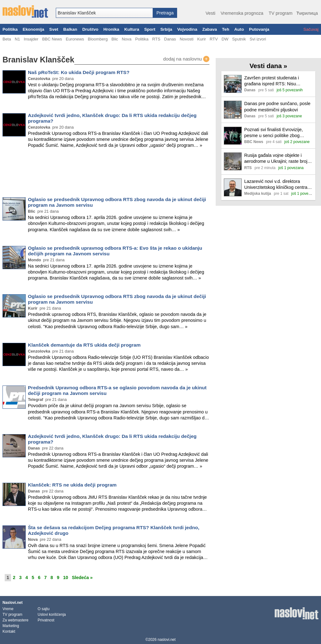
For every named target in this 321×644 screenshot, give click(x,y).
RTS (156, 39)
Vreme (8, 609)
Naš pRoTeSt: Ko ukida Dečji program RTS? (79, 72)
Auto (239, 29)
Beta (7, 39)
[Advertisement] (106, 174)
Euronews (75, 39)
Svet (54, 29)
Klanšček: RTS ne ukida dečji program (72, 485)
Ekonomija (33, 29)
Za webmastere (16, 620)
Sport (150, 29)
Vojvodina (187, 29)
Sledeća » (82, 577)
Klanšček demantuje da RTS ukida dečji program (84, 345)
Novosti (187, 39)
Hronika (111, 29)
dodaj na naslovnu (186, 59)
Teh (226, 29)
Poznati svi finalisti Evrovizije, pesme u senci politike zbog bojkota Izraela (274, 133)
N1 (17, 39)
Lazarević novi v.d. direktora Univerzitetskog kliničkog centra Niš (276, 185)
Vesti (210, 13)
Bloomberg (98, 39)
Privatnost (46, 620)
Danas (170, 39)
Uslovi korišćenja (52, 615)
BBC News (52, 39)
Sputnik (239, 39)
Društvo (90, 29)
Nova (127, 39)
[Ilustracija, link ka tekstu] (233, 85)
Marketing (11, 626)
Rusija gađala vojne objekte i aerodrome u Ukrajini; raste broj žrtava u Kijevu (276, 159)
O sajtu (44, 609)
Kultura (132, 29)
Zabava (210, 29)
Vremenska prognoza (242, 13)
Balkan (70, 29)
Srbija (166, 29)
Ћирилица (307, 13)
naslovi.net (167, 640)
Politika (10, 29)
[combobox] (104, 13)
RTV (214, 39)
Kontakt (9, 631)
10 (66, 577)
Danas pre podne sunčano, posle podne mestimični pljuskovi (277, 106)
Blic (115, 39)
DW (225, 39)
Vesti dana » (268, 66)
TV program (281, 13)
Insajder (31, 39)
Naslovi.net (13, 603)
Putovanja (259, 29)
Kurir (202, 39)
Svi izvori (258, 39)
